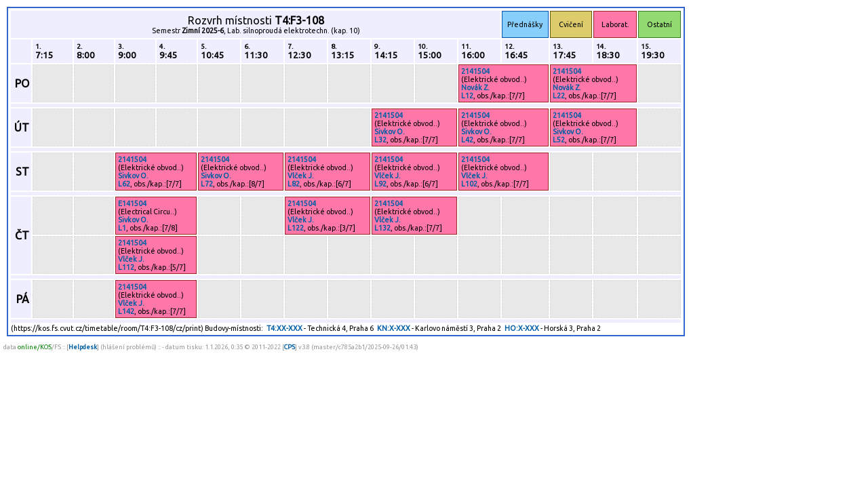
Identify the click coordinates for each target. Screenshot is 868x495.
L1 (122, 228)
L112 (126, 267)
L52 (559, 140)
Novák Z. (475, 87)
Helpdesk (83, 347)
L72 (207, 184)
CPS (290, 347)
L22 (559, 96)
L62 (124, 184)
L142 (126, 311)
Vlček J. (301, 176)
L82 (294, 184)
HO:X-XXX (522, 328)
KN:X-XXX (394, 328)
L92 (380, 184)
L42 (467, 140)
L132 (382, 228)
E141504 (132, 203)
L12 (467, 96)
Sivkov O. (390, 132)
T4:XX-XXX (284, 328)
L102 (469, 184)
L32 (380, 140)
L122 (296, 228)
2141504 (475, 71)
